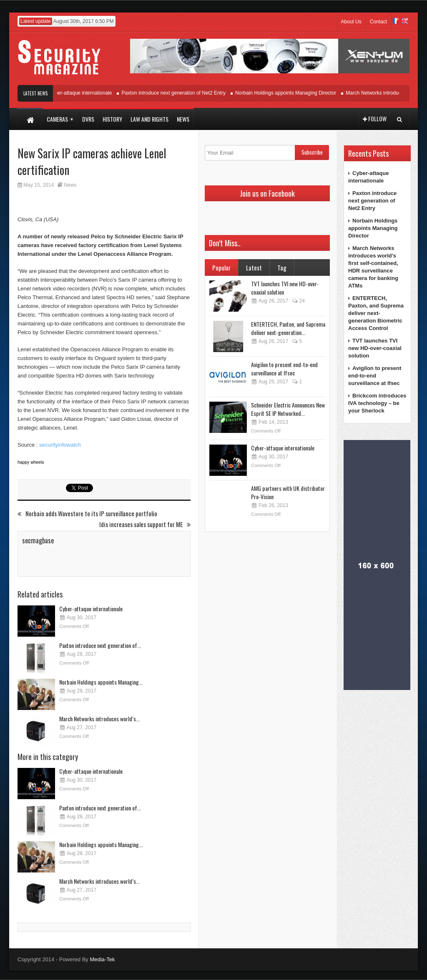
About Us (351, 22)
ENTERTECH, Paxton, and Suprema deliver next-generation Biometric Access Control (376, 313)
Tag (282, 267)
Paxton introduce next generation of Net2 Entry (178, 93)
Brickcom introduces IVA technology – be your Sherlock (377, 403)
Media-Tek (102, 959)
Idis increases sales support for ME (145, 524)
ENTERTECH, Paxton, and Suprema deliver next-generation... (288, 328)
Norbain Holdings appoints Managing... (101, 682)
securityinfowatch (60, 445)
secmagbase (38, 540)
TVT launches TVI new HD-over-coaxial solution (285, 288)
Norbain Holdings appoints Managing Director (291, 93)
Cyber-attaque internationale (85, 93)
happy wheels (31, 462)
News (70, 185)
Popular (221, 267)
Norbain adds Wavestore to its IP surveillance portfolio (87, 514)
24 (298, 301)
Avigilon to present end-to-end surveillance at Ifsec (284, 369)
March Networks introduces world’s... (99, 719)
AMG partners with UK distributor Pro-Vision (288, 492)
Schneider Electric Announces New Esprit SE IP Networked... (288, 409)
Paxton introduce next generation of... (100, 645)
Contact (378, 22)
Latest (254, 267)
